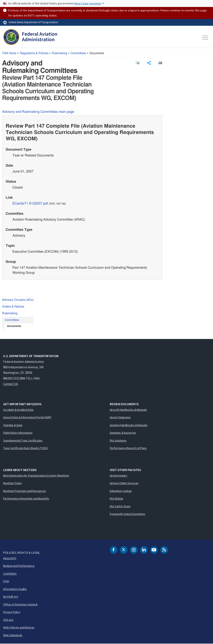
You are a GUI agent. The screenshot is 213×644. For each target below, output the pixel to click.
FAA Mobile (117, 499)
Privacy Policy (12, 612)
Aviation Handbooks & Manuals (129, 425)
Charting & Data (13, 425)
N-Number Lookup (121, 491)
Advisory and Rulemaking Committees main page (38, 112)
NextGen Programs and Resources (25, 491)
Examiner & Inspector (123, 433)
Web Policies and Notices (19, 628)
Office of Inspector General (20, 605)
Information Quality (15, 589)
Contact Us (11, 384)
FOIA (6, 581)
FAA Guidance (118, 441)
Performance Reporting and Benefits (26, 499)
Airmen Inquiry (119, 476)
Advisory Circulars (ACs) (18, 300)
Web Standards (13, 635)
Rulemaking (60, 53)
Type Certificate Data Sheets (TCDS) (25, 448)
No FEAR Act (11, 597)
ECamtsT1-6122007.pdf (30, 204)
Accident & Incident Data (18, 410)
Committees (78, 53)
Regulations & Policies (34, 53)
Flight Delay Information (18, 433)
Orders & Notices (13, 307)
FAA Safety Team (120, 506)
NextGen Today (13, 483)
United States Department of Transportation (33, 22)
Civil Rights (10, 574)
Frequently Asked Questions (127, 514)
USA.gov (8, 620)
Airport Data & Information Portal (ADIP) (27, 417)
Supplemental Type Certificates (23, 441)
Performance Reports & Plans (128, 448)
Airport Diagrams (120, 417)
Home (9, 53)
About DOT (10, 558)
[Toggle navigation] (205, 38)
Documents (14, 326)
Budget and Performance (19, 566)
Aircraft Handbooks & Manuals (128, 410)
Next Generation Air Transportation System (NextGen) (36, 476)
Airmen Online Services (124, 483)
